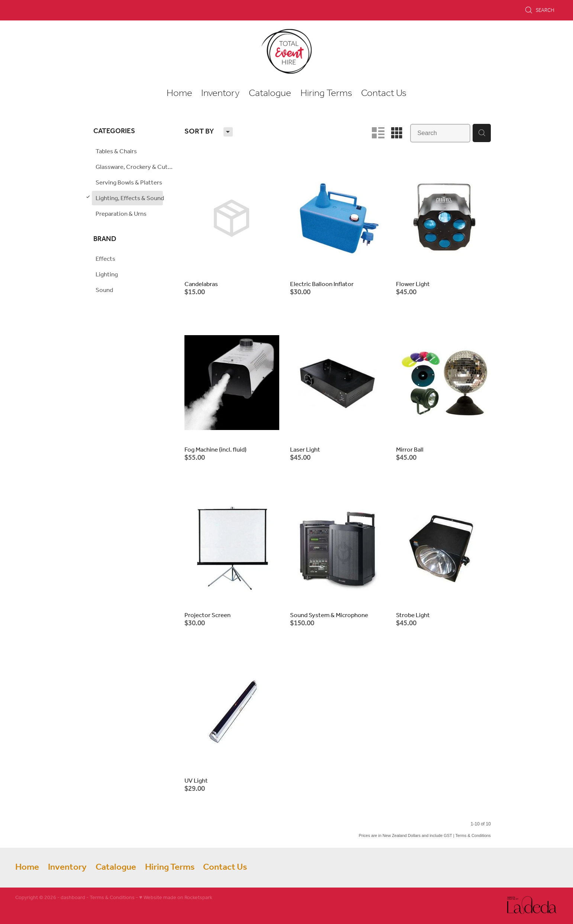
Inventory (220, 93)
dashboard (73, 898)
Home (179, 93)
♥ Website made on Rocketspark (176, 898)
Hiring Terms (326, 93)
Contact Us (384, 93)
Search (540, 10)
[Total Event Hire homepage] (286, 51)
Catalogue (270, 93)
